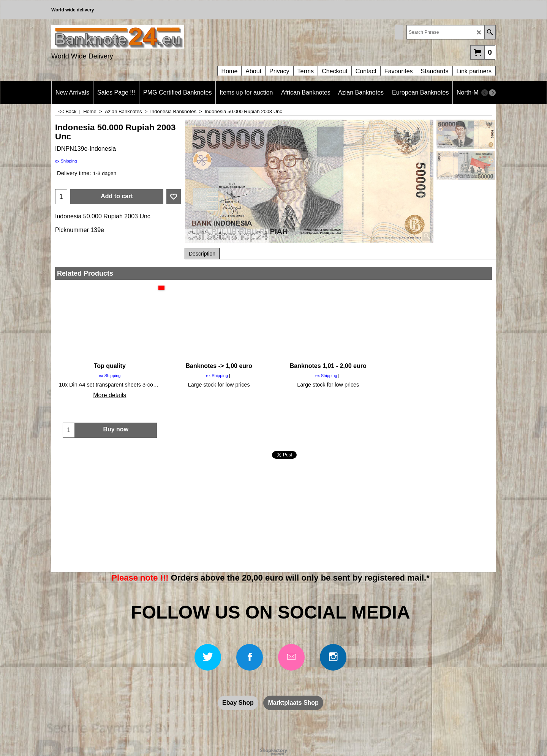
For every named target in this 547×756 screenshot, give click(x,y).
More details (110, 395)
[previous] (485, 93)
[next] (492, 93)
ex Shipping (66, 161)
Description (202, 254)
